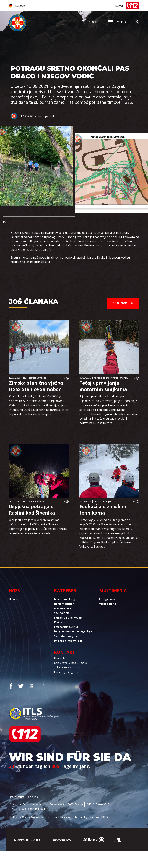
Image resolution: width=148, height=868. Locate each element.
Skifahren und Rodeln (68, 618)
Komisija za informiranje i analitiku (111, 378)
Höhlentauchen (64, 604)
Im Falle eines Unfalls (68, 641)
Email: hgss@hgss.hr (66, 672)
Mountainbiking (65, 599)
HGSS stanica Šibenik (34, 501)
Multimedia (113, 590)
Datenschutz (16, 797)
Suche (90, 22)
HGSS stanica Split (103, 501)
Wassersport (63, 608)
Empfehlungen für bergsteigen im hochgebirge (73, 629)
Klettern (60, 622)
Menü (117, 22)
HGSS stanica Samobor (35, 378)
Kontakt (65, 652)
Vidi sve (123, 303)
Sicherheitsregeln (66, 636)
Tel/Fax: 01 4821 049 (67, 667)
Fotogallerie (107, 599)
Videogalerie (108, 604)
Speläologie (62, 613)
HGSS (14, 590)
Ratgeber (65, 590)
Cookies (33, 797)
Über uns (15, 599)
